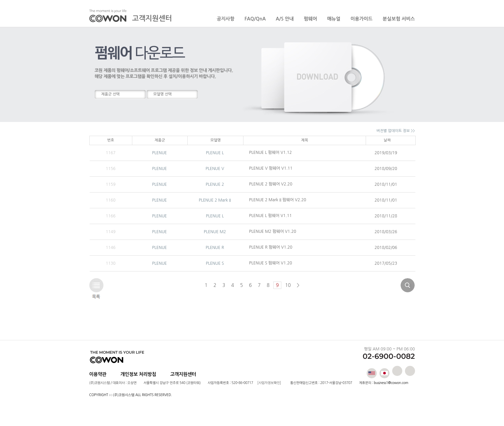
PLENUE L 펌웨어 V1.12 (270, 153)
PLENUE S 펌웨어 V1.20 (271, 263)
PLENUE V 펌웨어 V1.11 (271, 168)
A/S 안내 (285, 19)
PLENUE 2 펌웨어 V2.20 (271, 184)
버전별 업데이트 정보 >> (396, 131)
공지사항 (226, 19)
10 (288, 285)
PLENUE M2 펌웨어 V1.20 (273, 231)
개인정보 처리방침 (139, 374)
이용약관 (98, 374)
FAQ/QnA (255, 19)
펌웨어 (310, 19)
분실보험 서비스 (399, 19)
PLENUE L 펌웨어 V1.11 (270, 216)
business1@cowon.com (391, 383)
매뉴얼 (334, 19)
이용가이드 (362, 19)
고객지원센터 (183, 374)
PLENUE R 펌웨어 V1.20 (271, 247)
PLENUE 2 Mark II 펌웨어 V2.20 (278, 200)
